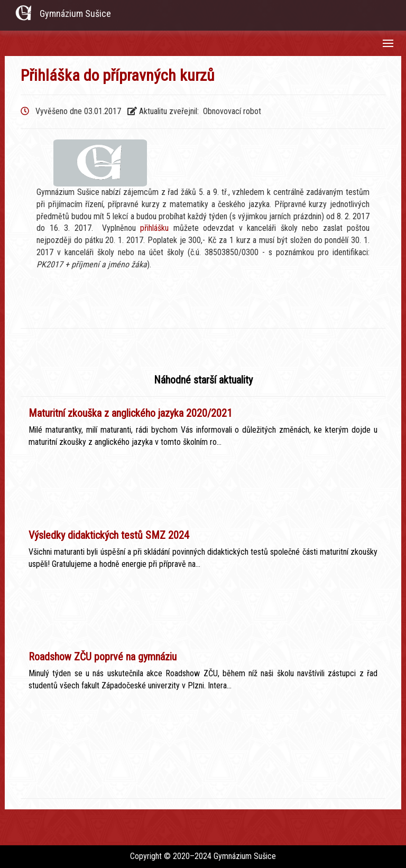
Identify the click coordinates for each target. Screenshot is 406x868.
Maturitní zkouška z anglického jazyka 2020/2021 (130, 413)
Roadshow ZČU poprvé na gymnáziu (103, 657)
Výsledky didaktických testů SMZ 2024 (109, 535)
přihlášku (154, 228)
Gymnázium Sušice (75, 13)
